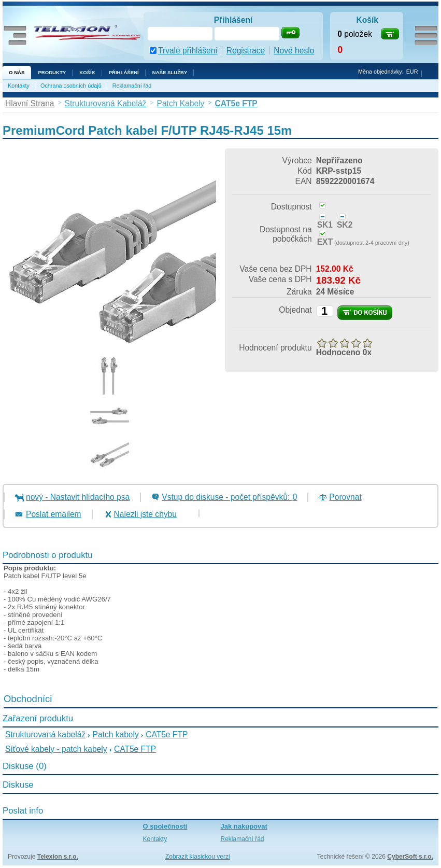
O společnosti (165, 826)
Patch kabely (116, 734)
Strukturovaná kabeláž (45, 734)
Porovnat (345, 497)
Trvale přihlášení (188, 51)
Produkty (52, 72)
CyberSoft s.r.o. (410, 857)
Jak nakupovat (244, 826)
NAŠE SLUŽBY (170, 72)
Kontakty (19, 86)
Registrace (246, 51)
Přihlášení (124, 72)
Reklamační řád (132, 86)
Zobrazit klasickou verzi (198, 857)
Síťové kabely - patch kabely (56, 749)
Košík (87, 72)
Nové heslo (294, 51)
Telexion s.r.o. (58, 857)
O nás (17, 72)
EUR (412, 72)
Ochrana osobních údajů (71, 86)
